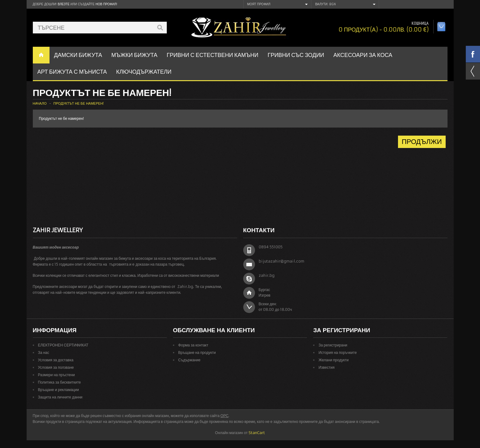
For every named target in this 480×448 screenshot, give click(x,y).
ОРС (224, 416)
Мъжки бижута (134, 55)
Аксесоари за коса (363, 55)
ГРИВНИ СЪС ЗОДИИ (296, 55)
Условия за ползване (56, 367)
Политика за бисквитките (60, 382)
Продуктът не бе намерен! (79, 103)
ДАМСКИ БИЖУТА (78, 55)
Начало (40, 103)
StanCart (257, 433)
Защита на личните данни (60, 397)
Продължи (422, 142)
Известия (326, 367)
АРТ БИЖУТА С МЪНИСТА (72, 72)
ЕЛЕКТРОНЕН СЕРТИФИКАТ (63, 345)
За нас (44, 352)
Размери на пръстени (56, 375)
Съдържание (189, 360)
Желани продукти (333, 360)
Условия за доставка (56, 360)
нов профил (106, 4)
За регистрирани (333, 345)
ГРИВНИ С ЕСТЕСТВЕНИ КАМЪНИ (213, 55)
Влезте (63, 4)
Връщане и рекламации (58, 390)
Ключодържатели (144, 72)
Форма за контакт (193, 345)
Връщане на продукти (197, 352)
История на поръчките (337, 352)
